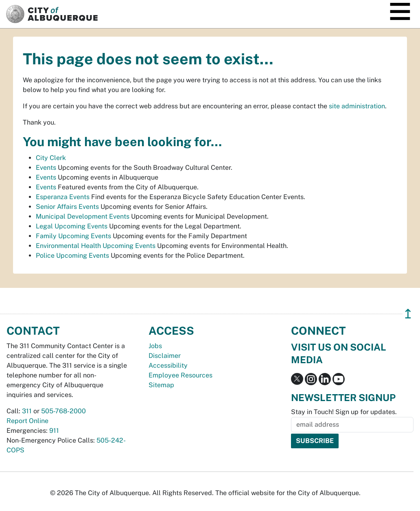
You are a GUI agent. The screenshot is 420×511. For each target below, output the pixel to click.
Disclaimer (165, 356)
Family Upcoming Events (73, 236)
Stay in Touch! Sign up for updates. (344, 412)
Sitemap (161, 385)
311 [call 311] (27, 411)
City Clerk (51, 158)
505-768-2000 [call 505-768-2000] (63, 411)
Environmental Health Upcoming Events (96, 246)
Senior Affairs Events (67, 207)
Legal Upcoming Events (72, 226)
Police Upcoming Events (72, 255)
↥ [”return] (408, 314)
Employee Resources (180, 375)
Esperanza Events (63, 197)
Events (46, 168)
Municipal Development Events (83, 216)
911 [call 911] (54, 431)
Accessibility (168, 365)
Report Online (27, 421)
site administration (357, 106)
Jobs (155, 346)
